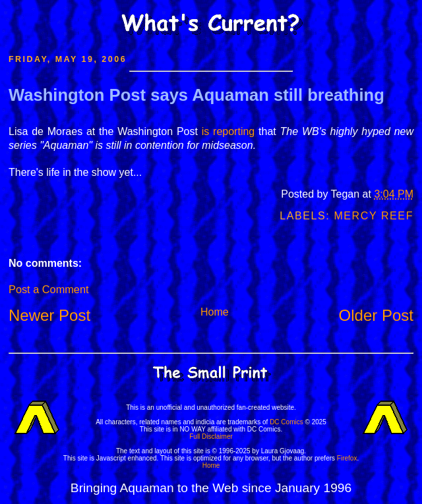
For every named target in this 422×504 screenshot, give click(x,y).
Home (215, 312)
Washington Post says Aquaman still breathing (196, 95)
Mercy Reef (374, 216)
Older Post (376, 315)
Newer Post (49, 315)
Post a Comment (48, 289)
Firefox (347, 458)
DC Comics (286, 422)
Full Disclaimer (211, 436)
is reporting (228, 131)
